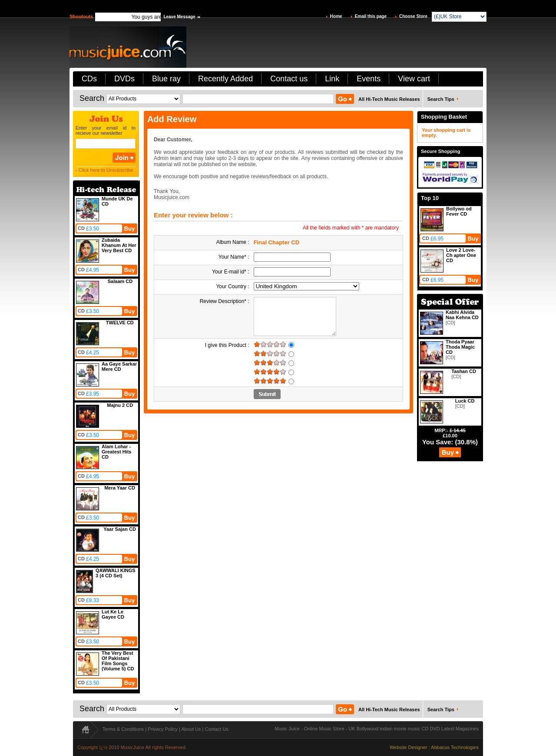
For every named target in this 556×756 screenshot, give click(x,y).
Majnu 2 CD (120, 405)
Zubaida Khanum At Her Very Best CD (119, 245)
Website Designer (409, 747)
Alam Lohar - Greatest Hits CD (116, 452)
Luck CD (465, 401)
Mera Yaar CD (120, 488)
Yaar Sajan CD (120, 529)
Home (336, 16)
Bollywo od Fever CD (459, 211)
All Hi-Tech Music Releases (389, 99)
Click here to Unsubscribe (106, 170)
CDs (89, 79)
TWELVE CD (120, 323)
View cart (414, 79)
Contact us (289, 79)
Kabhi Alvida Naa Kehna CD (462, 315)
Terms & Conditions (123, 729)
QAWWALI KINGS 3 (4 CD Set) (116, 573)
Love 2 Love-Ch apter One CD (461, 255)
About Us (191, 729)
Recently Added (225, 79)
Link (332, 79)
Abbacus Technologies (455, 747)
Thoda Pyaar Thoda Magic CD (460, 347)
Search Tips (441, 99)
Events (369, 79)
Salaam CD (120, 281)
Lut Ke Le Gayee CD (113, 614)
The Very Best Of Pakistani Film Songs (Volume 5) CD (118, 661)
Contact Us (216, 729)
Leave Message (179, 17)
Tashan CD (464, 371)
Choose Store (413, 16)
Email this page (371, 16)
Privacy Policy (162, 729)
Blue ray (166, 79)
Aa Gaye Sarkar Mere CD (119, 366)
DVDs (124, 79)
